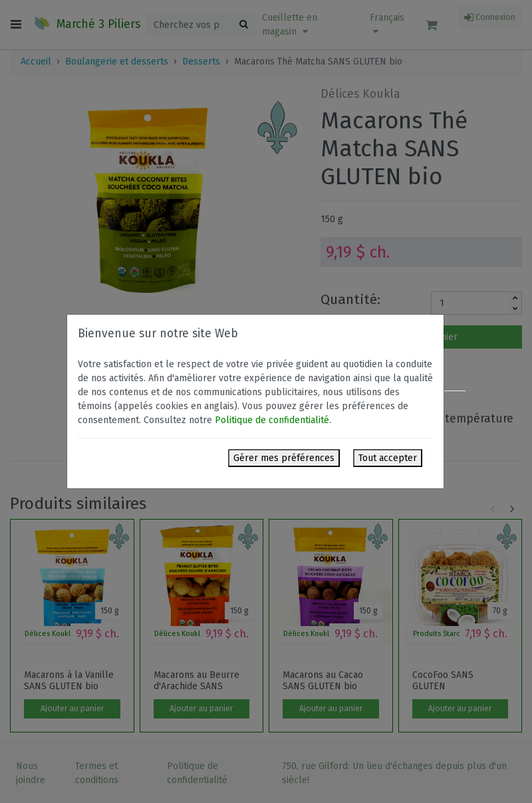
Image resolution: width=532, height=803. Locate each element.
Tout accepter (388, 458)
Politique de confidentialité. (273, 420)
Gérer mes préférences (284, 458)
